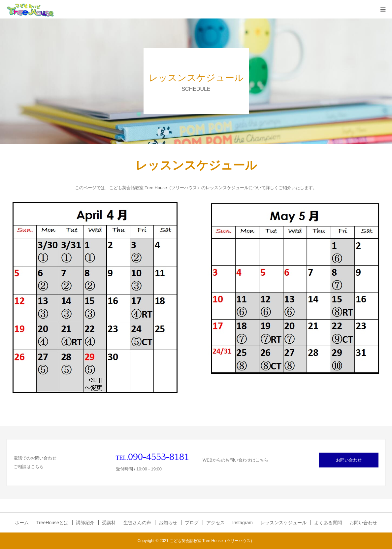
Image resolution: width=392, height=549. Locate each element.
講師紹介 (85, 523)
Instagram (243, 523)
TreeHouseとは (52, 523)
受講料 (109, 523)
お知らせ (168, 523)
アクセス (215, 523)
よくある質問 (328, 523)
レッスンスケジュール (283, 523)
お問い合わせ (349, 460)
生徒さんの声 (137, 523)
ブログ (192, 523)
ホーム (22, 523)
